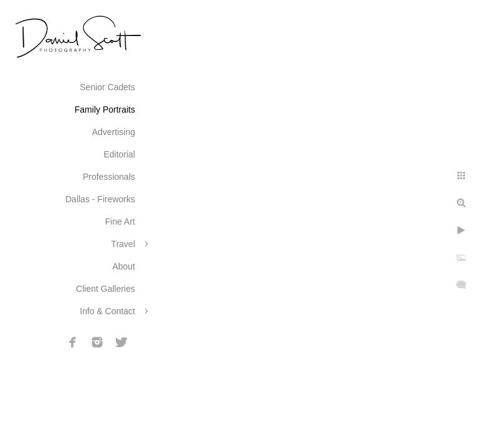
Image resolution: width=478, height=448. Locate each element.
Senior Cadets (107, 87)
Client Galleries (105, 289)
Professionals (109, 177)
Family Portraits (105, 110)
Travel (123, 244)
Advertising (114, 132)
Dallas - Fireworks (100, 199)
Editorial (119, 154)
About (124, 266)
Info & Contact (107, 311)
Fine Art (120, 222)
